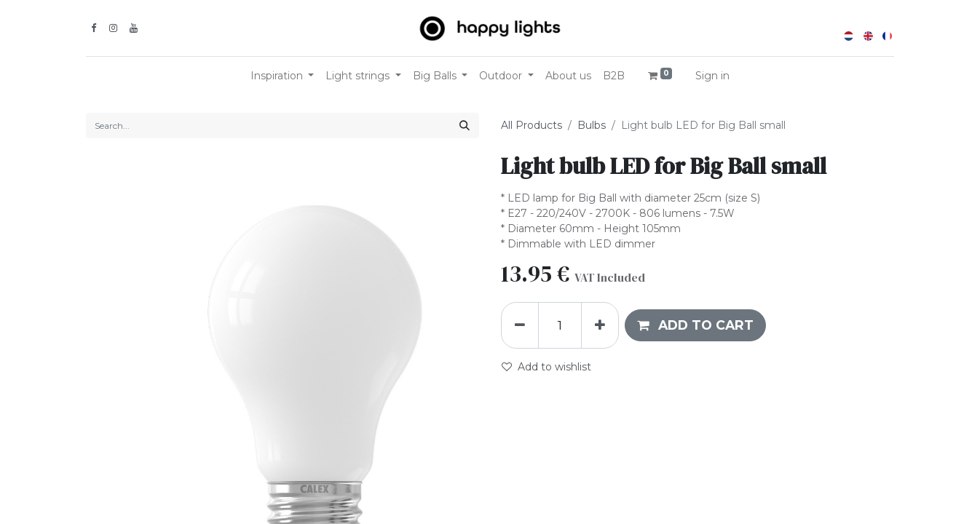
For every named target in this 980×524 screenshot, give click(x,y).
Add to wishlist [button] (546, 367)
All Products (532, 125)
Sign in (712, 76)
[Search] (465, 126)
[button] (695, 325)
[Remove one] (520, 325)
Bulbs (592, 125)
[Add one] (600, 325)
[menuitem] (568, 76)
